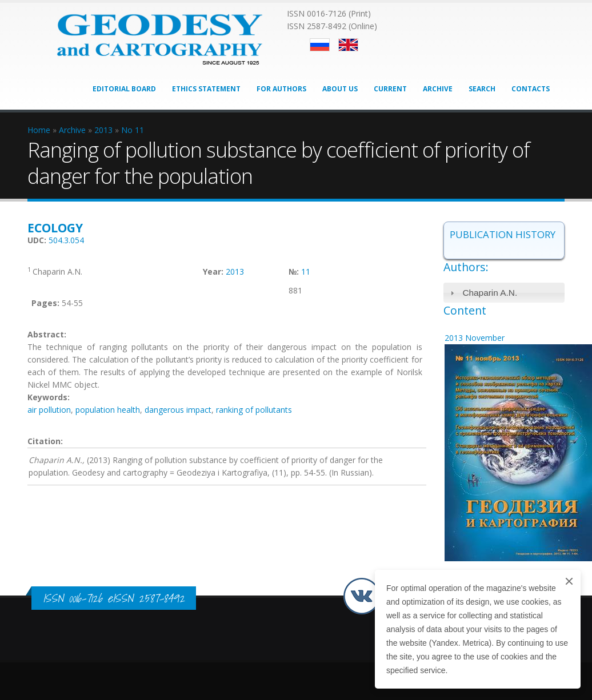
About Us (340, 89)
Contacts (531, 89)
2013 (235, 271)
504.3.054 (66, 240)
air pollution (49, 410)
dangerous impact (178, 410)
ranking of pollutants (254, 410)
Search (482, 89)
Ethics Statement (206, 89)
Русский (320, 45)
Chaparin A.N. (490, 293)
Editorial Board (124, 89)
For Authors (281, 89)
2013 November (475, 338)
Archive (438, 89)
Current (390, 89)
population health (108, 410)
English (348, 45)
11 (306, 271)
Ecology (55, 228)
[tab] (504, 293)
